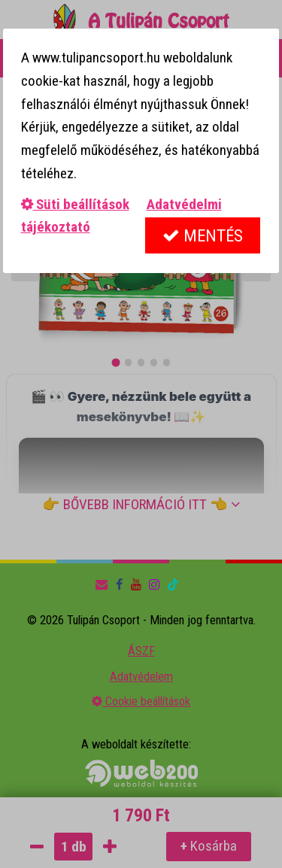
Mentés (203, 236)
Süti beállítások (75, 204)
